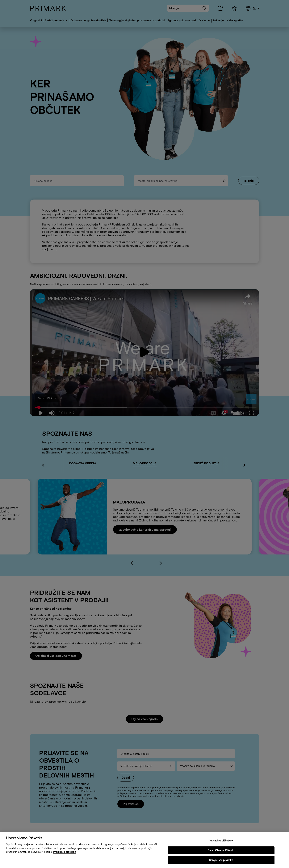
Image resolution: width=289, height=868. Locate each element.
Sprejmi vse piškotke (221, 860)
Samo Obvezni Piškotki (221, 850)
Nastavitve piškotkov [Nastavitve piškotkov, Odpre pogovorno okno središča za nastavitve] (221, 841)
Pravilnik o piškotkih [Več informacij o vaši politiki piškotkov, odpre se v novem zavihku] (65, 852)
